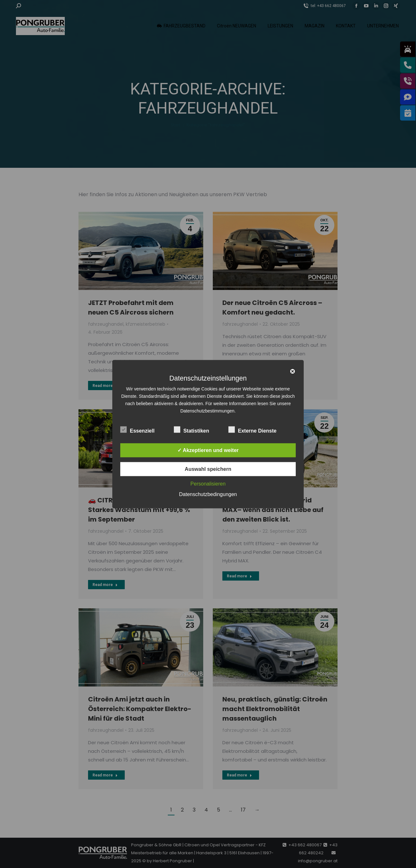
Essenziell (137, 429)
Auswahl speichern (208, 469)
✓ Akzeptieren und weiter (208, 450)
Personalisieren (208, 483)
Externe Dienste (253, 429)
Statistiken (192, 429)
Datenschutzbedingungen (208, 494)
